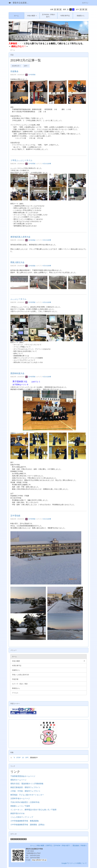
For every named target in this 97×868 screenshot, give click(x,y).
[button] (32, 16)
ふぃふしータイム (18, 299)
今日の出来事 (47, 164)
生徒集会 (14, 71)
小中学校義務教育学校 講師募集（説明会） (28, 825)
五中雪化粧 (15, 516)
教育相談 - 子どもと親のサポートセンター (27, 795)
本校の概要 (40, 846)
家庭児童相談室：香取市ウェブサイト (25, 787)
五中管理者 (30, 75)
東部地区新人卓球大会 (20, 237)
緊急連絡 (76, 846)
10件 (26, 66)
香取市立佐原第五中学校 (22, 3)
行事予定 (49, 846)
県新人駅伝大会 (17, 262)
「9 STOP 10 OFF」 (21, 758)
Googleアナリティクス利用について (74, 863)
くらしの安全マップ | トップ (22, 817)
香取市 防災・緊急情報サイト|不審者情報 (27, 784)
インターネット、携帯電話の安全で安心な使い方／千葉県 (33, 810)
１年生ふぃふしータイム (21, 160)
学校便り (84, 846)
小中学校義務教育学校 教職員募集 (25, 821)
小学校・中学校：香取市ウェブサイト (25, 791)
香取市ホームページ (18, 780)
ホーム (33, 846)
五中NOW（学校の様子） (62, 846)
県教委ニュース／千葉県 (20, 806)
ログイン (85, 3)
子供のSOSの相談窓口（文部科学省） (26, 802)
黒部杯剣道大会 (17, 373)
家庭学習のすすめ (17, 813)
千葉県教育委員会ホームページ (23, 776)
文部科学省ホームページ (20, 798)
